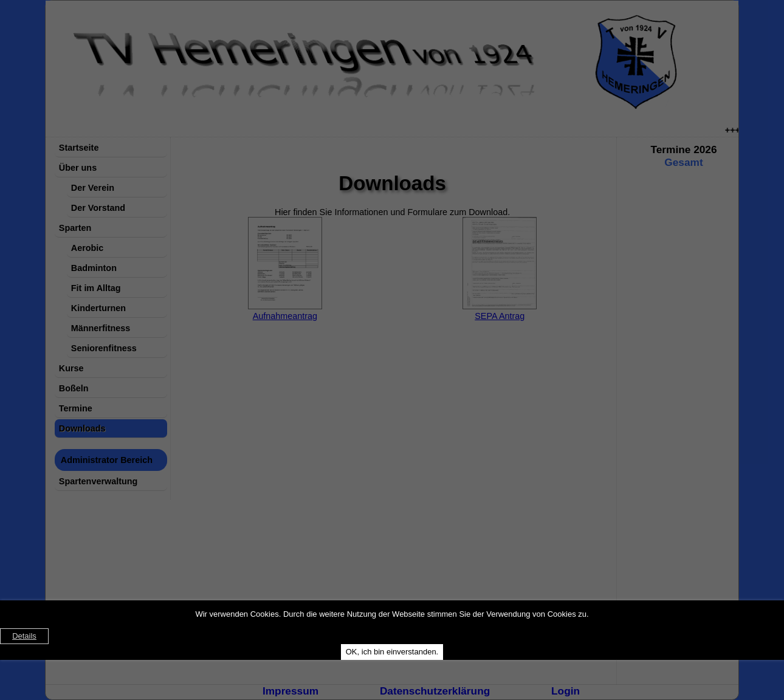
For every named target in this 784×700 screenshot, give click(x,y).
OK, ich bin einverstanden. (392, 652)
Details (24, 636)
